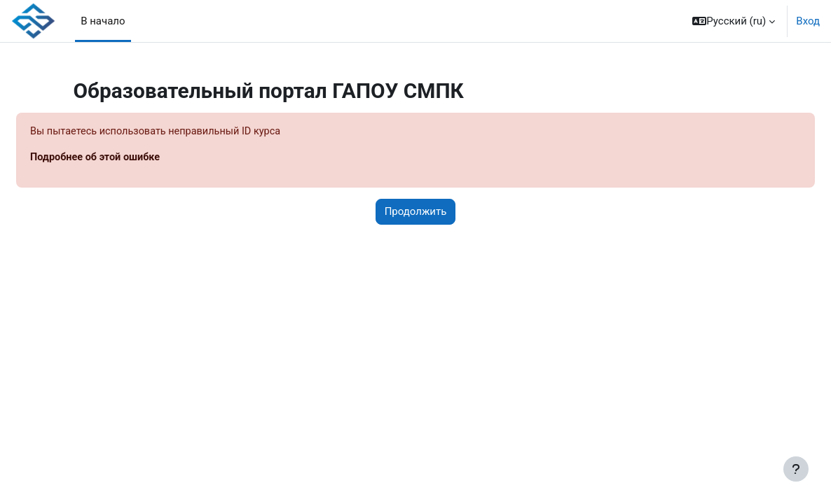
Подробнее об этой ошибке (131, 158)
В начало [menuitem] (103, 21)
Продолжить (416, 213)
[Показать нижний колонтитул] (796, 469)
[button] (734, 21)
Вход (808, 21)
